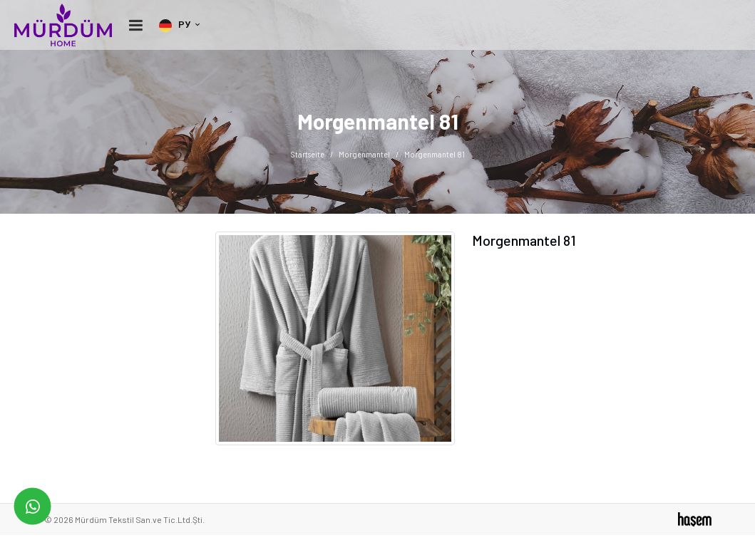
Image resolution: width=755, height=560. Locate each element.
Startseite (308, 154)
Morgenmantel (364, 154)
